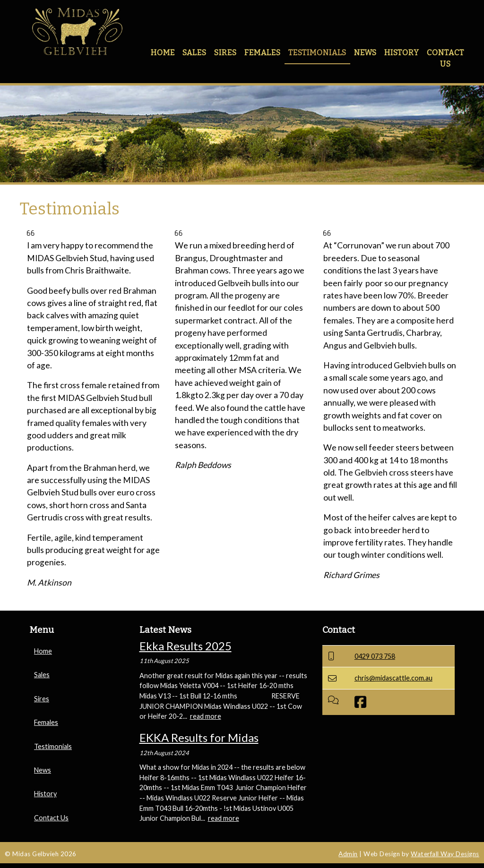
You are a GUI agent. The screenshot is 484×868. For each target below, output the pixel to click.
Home (163, 53)
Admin (348, 854)
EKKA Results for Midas (199, 737)
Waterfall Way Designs (445, 854)
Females (263, 53)
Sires (225, 53)
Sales (194, 53)
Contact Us (445, 58)
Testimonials (317, 53)
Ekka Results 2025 (186, 646)
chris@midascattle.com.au (393, 678)
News (365, 53)
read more (206, 716)
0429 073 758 (375, 656)
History (402, 53)
